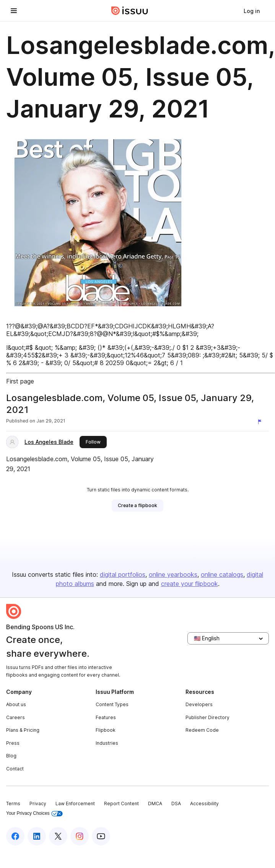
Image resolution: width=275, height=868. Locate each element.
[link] (252, 11)
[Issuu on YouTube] (101, 836)
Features (106, 717)
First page (20, 381)
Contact (15, 769)
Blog (11, 756)
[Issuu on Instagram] (80, 836)
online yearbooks (173, 574)
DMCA (155, 804)
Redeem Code (202, 730)
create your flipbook (190, 584)
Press (13, 743)
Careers (15, 717)
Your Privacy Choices (34, 813)
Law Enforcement (75, 804)
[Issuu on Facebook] (15, 836)
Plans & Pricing (23, 730)
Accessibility (204, 804)
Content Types (112, 704)
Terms (13, 804)
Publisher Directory (207, 717)
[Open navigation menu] (14, 11)
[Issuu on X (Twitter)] (58, 836)
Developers (199, 704)
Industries (107, 743)
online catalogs (222, 574)
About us (16, 704)
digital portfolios (123, 574)
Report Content (121, 804)
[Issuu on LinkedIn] (37, 836)
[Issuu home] (130, 11)
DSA (176, 804)
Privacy (38, 804)
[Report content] (261, 422)
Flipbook (106, 730)
